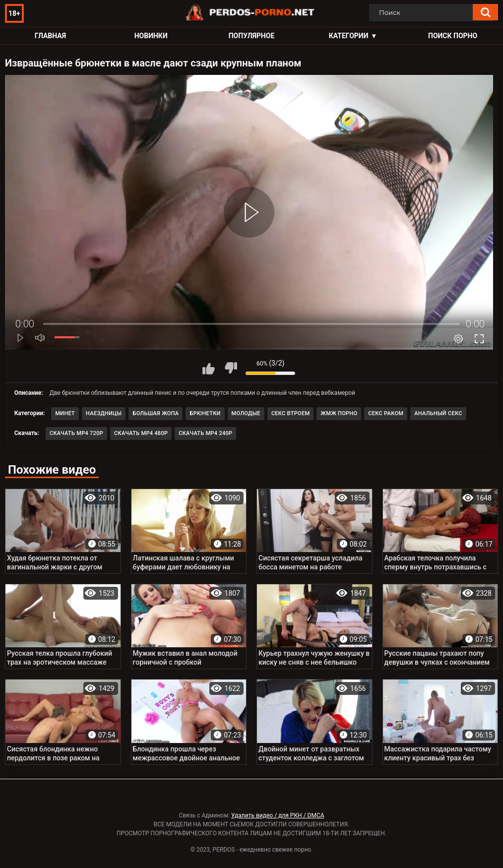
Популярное (252, 36)
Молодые (246, 413)
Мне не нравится (231, 368)
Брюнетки (205, 413)
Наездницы (104, 413)
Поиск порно (453, 36)
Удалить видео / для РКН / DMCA (278, 815)
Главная (50, 36)
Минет (65, 413)
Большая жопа (156, 413)
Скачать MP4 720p (76, 433)
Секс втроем (290, 413)
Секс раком (386, 413)
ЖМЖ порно (339, 413)
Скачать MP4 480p (141, 433)
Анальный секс (438, 413)
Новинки (151, 36)
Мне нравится (208, 368)
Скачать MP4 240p (205, 433)
